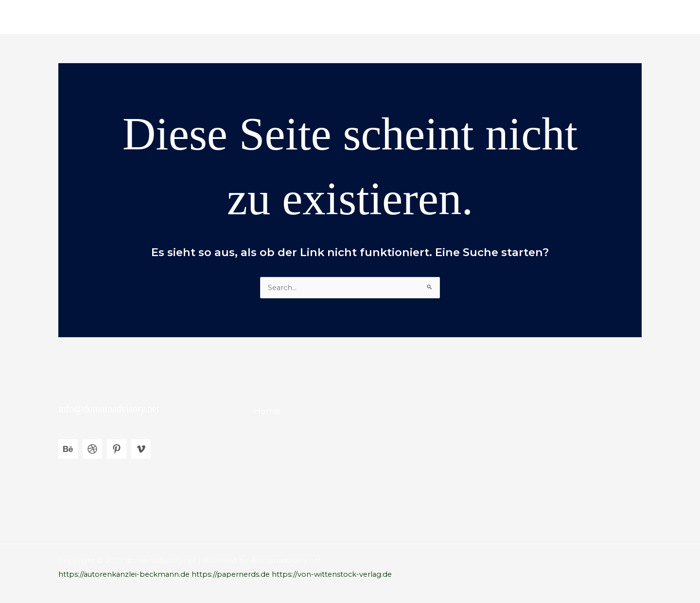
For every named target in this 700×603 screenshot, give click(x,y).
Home (622, 17)
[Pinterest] (117, 449)
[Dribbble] (92, 449)
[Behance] (68, 449)
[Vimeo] (141, 449)
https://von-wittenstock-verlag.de (339, 575)
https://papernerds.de (236, 575)
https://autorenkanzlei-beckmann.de (126, 575)
